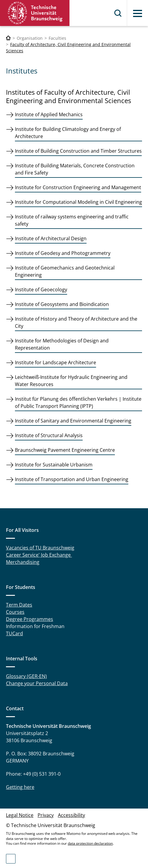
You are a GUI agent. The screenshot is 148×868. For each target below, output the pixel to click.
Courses (15, 612)
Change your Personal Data (37, 683)
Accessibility (71, 815)
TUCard (14, 633)
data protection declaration (90, 843)
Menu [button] (138, 13)
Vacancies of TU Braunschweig (40, 548)
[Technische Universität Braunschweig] (8, 38)
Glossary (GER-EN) (26, 676)
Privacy (46, 815)
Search (118, 13)
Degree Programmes (30, 619)
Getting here (20, 787)
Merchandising (23, 562)
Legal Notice (20, 815)
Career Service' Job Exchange (39, 555)
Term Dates (19, 605)
